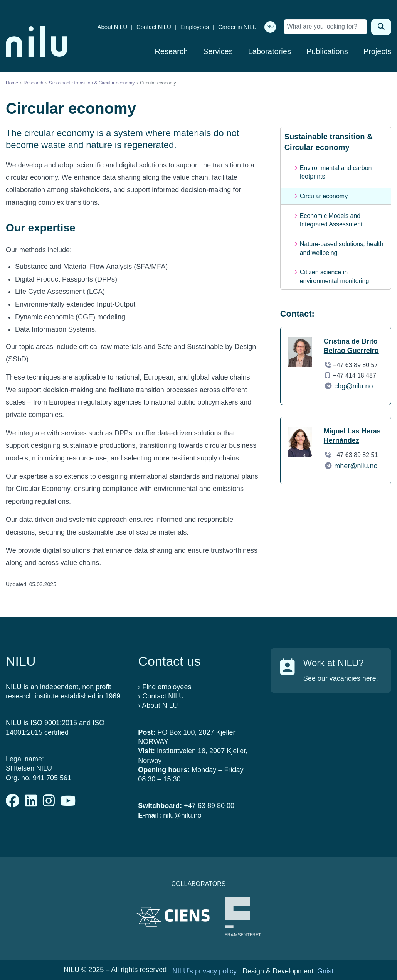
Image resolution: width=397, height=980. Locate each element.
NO (270, 27)
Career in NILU (237, 27)
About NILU (112, 27)
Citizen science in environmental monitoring (335, 276)
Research (171, 51)
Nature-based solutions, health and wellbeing (342, 248)
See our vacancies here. (341, 678)
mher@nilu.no (356, 466)
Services (218, 51)
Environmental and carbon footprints (336, 172)
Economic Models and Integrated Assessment (331, 220)
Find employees (167, 687)
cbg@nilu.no (353, 386)
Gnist (325, 971)
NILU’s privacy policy (204, 971)
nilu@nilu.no (182, 815)
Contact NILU (154, 27)
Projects (377, 51)
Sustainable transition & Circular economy (92, 83)
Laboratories (270, 51)
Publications (327, 51)
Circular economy (324, 196)
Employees (195, 27)
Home (12, 83)
